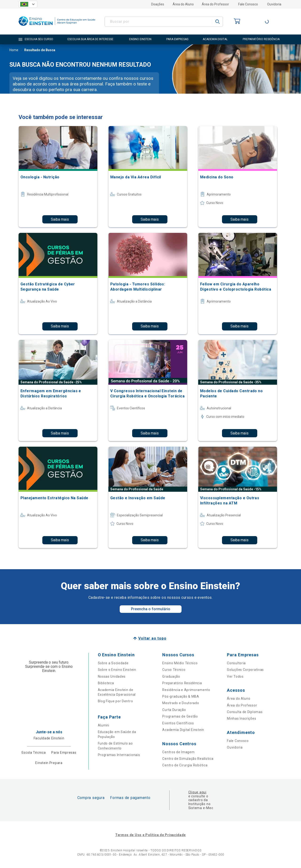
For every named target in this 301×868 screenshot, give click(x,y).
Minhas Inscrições (242, 718)
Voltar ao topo (152, 638)
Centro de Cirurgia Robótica (185, 765)
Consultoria (236, 663)
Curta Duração (174, 710)
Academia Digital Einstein (183, 730)
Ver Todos (235, 676)
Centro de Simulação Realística (188, 759)
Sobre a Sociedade (113, 663)
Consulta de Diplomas (245, 712)
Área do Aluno (183, 4)
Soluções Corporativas (245, 670)
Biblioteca (106, 683)
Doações (158, 4)
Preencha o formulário (151, 609)
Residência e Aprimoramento (186, 690)
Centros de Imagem (178, 752)
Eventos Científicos (178, 723)
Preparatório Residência (182, 683)
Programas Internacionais (119, 755)
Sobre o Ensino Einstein (117, 670)
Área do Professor (215, 4)
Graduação (171, 676)
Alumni (104, 725)
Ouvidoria (274, 4)
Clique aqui (197, 792)
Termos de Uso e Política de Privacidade (150, 835)
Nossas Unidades (112, 676)
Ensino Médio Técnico (180, 663)
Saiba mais (60, 219)
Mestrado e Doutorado (181, 703)
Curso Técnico (174, 670)
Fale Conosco (248, 4)
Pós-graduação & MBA (181, 696)
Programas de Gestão (180, 716)
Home (14, 50)
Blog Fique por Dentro (115, 701)
